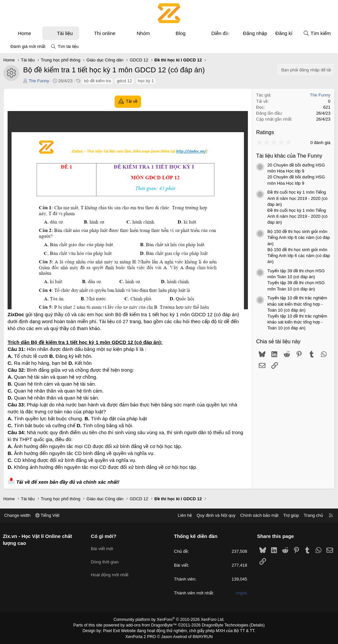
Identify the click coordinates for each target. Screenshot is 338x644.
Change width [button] (19, 515)
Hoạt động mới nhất (111, 571)
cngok (240, 593)
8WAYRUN (202, 636)
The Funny (39, 81)
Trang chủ (311, 515)
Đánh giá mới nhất (28, 46)
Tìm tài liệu (68, 46)
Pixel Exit (113, 630)
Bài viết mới (103, 547)
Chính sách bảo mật (257, 515)
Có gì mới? (105, 536)
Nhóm (143, 33)
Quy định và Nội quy (214, 515)
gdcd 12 (124, 81)
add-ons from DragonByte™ (152, 625)
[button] (37, 33)
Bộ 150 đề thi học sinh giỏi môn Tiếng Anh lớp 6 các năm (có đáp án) (299, 237)
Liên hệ (183, 515)
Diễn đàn (221, 33)
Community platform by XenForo (169, 620)
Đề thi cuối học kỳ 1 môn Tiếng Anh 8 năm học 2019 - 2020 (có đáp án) (297, 198)
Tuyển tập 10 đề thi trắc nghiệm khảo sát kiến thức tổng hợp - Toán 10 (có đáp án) (297, 304)
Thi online (105, 33)
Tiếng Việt (50, 515)
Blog (181, 33)
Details (254, 625)
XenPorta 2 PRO (141, 636)
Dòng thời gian (106, 559)
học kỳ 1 (146, 81)
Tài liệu (65, 33)
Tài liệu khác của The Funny (289, 156)
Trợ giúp (289, 515)
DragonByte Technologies (223, 625)
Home (24, 33)
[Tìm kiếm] (317, 33)
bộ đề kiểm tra (97, 81)
